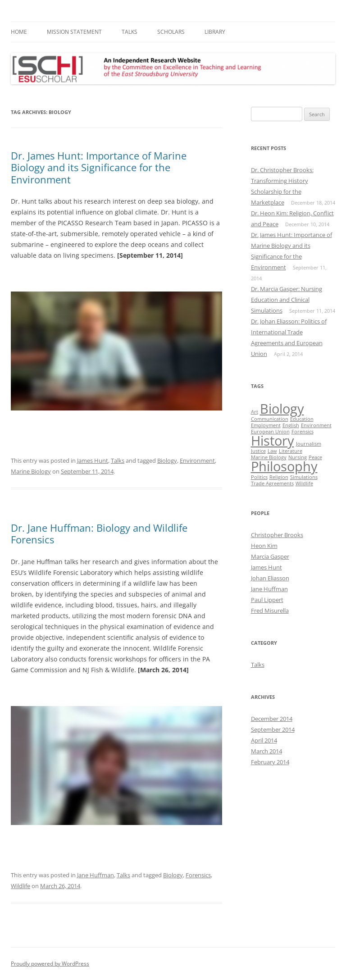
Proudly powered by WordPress (50, 964)
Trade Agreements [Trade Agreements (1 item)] (272, 483)
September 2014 (273, 729)
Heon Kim (264, 546)
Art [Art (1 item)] (255, 412)
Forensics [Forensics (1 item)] (303, 432)
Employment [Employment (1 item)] (266, 425)
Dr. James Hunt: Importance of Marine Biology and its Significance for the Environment (99, 167)
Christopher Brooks (277, 535)
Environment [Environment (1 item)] (316, 425)
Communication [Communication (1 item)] (270, 419)
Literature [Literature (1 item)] (291, 451)
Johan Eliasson (270, 578)
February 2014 (270, 762)
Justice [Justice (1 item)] (258, 451)
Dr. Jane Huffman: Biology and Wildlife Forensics (99, 533)
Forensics (198, 875)
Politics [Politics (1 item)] (259, 477)
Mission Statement (74, 32)
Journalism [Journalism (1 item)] (309, 444)
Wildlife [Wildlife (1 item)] (304, 483)
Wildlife (20, 886)
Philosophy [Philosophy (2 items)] (284, 466)
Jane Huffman (96, 875)
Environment (197, 460)
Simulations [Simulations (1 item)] (304, 477)
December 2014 (272, 719)
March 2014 (266, 751)
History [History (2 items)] (273, 441)
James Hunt (93, 460)
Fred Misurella (270, 611)
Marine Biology (31, 471)
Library (215, 32)
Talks (130, 32)
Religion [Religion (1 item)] (279, 477)
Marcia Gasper (270, 556)
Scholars (171, 32)
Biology (167, 460)
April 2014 (264, 740)
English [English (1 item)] (291, 425)
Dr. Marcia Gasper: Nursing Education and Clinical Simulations (287, 300)
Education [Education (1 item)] (302, 419)
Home (19, 32)
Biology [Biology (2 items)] (282, 409)
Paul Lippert (267, 600)
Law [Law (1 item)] (272, 451)
